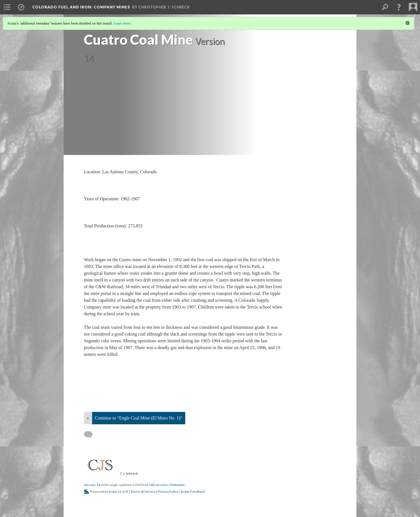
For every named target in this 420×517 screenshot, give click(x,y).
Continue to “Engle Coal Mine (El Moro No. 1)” (139, 418)
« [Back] (88, 418)
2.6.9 (123, 492)
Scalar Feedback (193, 492)
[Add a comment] (91, 435)
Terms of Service (143, 492)
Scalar (113, 492)
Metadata (177, 485)
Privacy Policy (168, 492)
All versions (159, 485)
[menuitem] (7, 7)
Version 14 (92, 485)
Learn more (122, 23)
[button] (399, 7)
